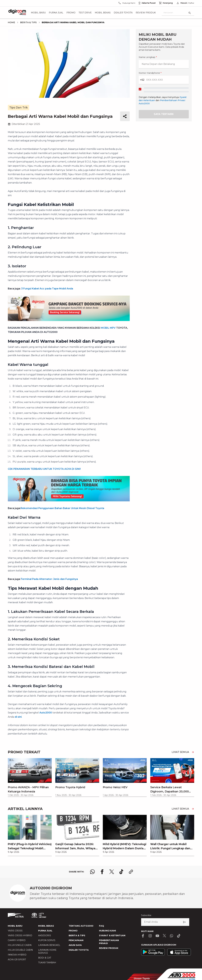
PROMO (73, 931)
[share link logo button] (131, 872)
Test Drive (85, 13)
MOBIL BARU (15, 926)
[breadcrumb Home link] (11, 22)
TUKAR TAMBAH (47, 963)
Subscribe (146, 915)
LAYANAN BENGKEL (49, 945)
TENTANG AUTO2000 (81, 926)
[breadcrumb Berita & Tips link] (28, 22)
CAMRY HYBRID (17, 940)
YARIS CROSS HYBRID (20, 935)
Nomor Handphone (150, 73)
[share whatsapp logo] (92, 872)
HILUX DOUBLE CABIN (20, 950)
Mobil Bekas (103, 13)
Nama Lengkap (148, 57)
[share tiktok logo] (121, 872)
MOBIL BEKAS (46, 926)
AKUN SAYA (75, 945)
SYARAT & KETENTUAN (112, 935)
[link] (30, 835)
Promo (71, 13)
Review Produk (146, 13)
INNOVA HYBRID (17, 955)
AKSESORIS (45, 935)
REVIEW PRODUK (109, 948)
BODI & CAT (45, 958)
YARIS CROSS (15, 931)
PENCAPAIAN (76, 940)
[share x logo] (112, 872)
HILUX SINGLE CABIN (20, 945)
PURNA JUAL (45, 931)
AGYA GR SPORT (17, 960)
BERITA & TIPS (77, 935)
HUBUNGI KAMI (107, 931)
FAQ (102, 926)
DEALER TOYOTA (79, 950)
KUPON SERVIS (47, 940)
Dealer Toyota (123, 13)
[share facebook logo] (102, 872)
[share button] (125, 116)
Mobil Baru (38, 13)
